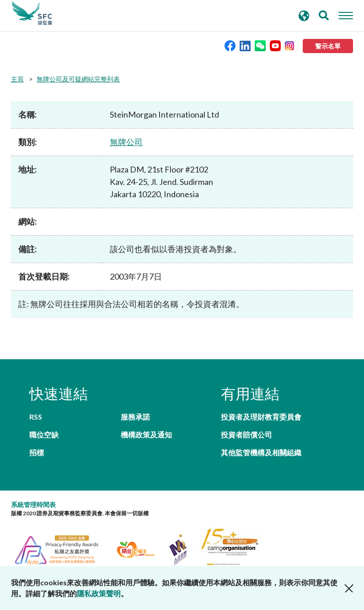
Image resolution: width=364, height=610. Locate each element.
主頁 (17, 79)
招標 (37, 452)
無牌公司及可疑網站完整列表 (78, 79)
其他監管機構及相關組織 (261, 452)
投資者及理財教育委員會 (261, 417)
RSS (36, 417)
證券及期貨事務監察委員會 (32, 13)
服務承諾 (135, 417)
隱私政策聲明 (99, 593)
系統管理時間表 (33, 505)
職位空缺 (44, 435)
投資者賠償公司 (246, 435)
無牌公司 (126, 142)
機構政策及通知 (146, 435)
